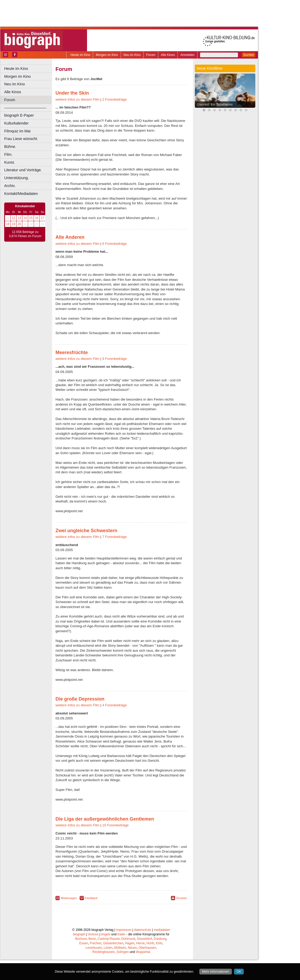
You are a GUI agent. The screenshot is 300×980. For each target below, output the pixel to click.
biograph (79, 934)
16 (37, 218)
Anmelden (187, 55)
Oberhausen (147, 948)
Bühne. (10, 147)
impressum (124, 930)
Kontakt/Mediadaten (21, 194)
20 (19, 224)
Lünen (108, 948)
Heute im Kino (80, 55)
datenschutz (143, 930)
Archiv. (10, 186)
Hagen (130, 943)
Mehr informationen (215, 972)
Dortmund (128, 939)
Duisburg (160, 939)
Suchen (249, 55)
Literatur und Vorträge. (23, 170)
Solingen (123, 952)
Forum (151, 55)
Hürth (150, 943)
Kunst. (10, 162)
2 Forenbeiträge (115, 99)
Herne (141, 943)
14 (25, 218)
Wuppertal (143, 952)
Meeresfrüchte (72, 352)
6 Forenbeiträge (115, 244)
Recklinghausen (103, 952)
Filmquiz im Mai (17, 131)
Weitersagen (69, 898)
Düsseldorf (144, 939)
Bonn (92, 939)
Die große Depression (80, 699)
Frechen (96, 943)
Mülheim (120, 948)
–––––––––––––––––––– (25, 108)
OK (239, 972)
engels (106, 934)
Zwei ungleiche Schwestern (86, 531)
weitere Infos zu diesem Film (77, 99)
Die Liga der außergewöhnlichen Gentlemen (105, 819)
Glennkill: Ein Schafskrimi (215, 105)
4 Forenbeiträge (115, 705)
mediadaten (162, 930)
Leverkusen (94, 948)
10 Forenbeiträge (115, 825)
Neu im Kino (132, 55)
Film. (8, 154)
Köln (159, 943)
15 (31, 218)
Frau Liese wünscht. (21, 139)
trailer (121, 934)
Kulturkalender (16, 123)
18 (8, 224)
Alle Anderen (70, 237)
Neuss (132, 948)
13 (19, 218)
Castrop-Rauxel (108, 939)
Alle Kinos (168, 55)
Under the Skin (72, 93)
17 (42, 218)
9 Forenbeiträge (115, 359)
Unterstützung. (17, 178)
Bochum (81, 939)
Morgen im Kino (107, 55)
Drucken (182, 898)
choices (93, 934)
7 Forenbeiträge (115, 537)
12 (14, 218)
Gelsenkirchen (113, 943)
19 (14, 224)
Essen (84, 943)
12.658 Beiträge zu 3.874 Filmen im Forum (25, 234)
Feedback (91, 898)
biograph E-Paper (19, 115)
